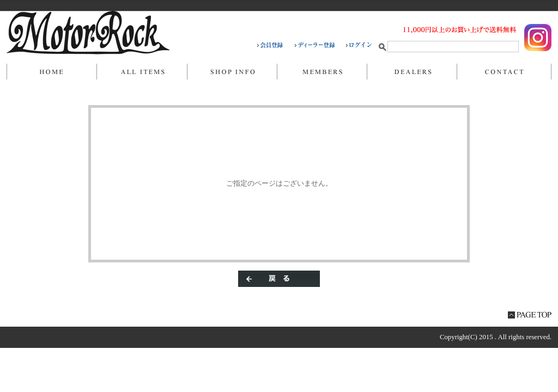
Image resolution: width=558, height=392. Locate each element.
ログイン (359, 45)
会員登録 (276, 45)
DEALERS (412, 72)
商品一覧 (142, 72)
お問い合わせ (504, 72)
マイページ (322, 72)
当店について (232, 72)
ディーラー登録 (320, 45)
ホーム (51, 72)
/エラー (88, 33)
